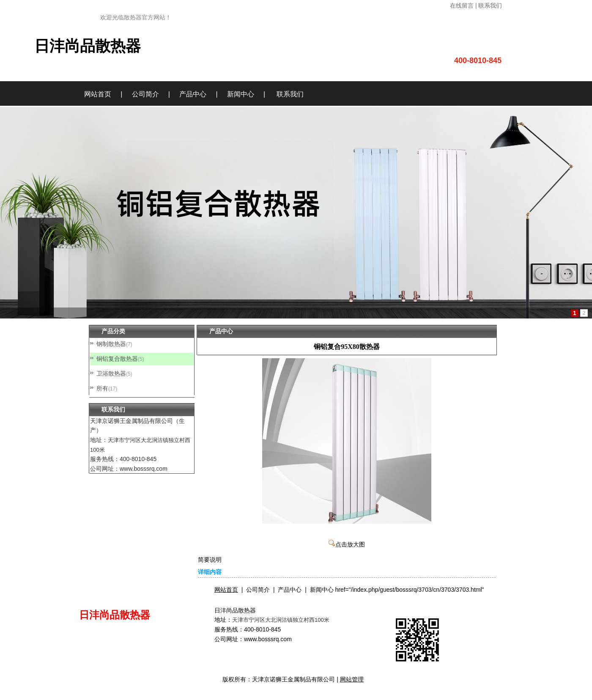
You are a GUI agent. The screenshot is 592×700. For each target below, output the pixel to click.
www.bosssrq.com (268, 639)
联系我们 (290, 94)
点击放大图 (347, 545)
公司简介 (145, 94)
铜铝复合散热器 (117, 359)
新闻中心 (241, 94)
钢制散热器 (111, 344)
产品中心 (193, 94)
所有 (102, 388)
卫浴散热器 (111, 373)
